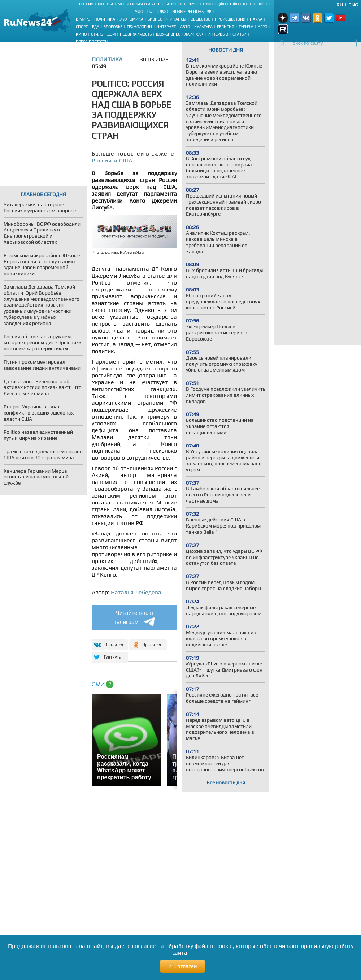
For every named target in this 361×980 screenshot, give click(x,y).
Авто (185, 27)
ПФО (234, 4)
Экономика (131, 19)
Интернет (166, 27)
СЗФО (208, 4)
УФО (139, 12)
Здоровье (113, 27)
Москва (106, 4)
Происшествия (230, 19)
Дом (111, 34)
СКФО (262, 4)
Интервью (218, 34)
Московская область (139, 4)
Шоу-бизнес (168, 34)
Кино (81, 34)
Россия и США (112, 161)
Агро (262, 27)
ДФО (164, 12)
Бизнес (155, 19)
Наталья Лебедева (136, 592)
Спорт (82, 27)
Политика (105, 19)
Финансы (176, 19)
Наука (256, 19)
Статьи (240, 34)
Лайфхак (194, 34)
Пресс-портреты (92, 42)
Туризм (246, 27)
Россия (86, 4)
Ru (340, 5)
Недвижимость (136, 34)
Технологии (139, 27)
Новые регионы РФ (192, 12)
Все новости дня (226, 782)
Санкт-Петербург (182, 4)
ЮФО (248, 4)
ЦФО (221, 4)
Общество (201, 19)
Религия (226, 27)
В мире (83, 19)
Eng (353, 5)
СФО (151, 12)
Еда (96, 27)
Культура (203, 27)
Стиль (97, 34)
